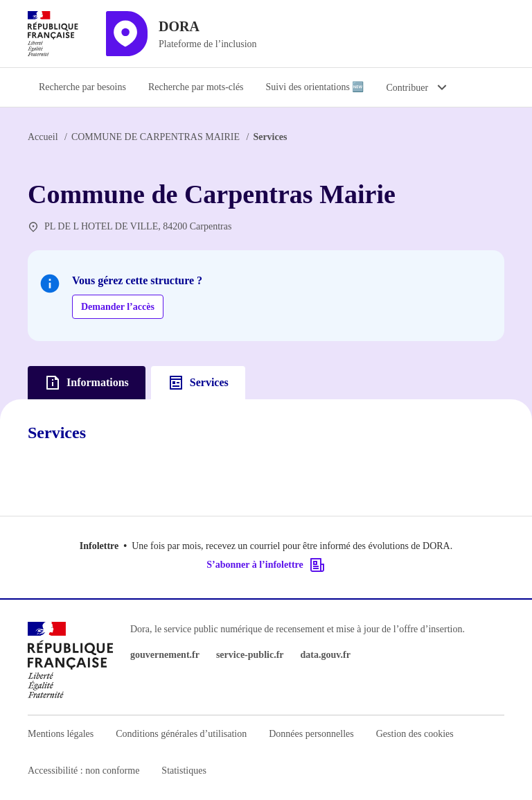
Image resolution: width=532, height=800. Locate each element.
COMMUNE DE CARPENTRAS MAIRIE (156, 137)
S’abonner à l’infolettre (266, 565)
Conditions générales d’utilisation (181, 734)
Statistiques (184, 771)
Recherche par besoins (82, 87)
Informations (87, 383)
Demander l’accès (118, 307)
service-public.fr (250, 655)
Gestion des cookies (415, 734)
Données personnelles (311, 734)
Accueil (43, 137)
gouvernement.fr (165, 655)
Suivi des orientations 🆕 (315, 87)
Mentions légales (61, 734)
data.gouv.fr (326, 655)
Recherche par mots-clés (196, 87)
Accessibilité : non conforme (83, 771)
